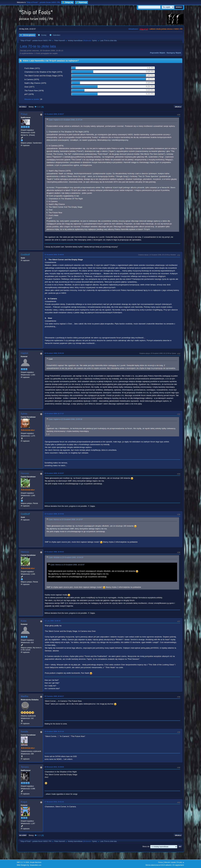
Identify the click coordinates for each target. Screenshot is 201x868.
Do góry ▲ (181, 862)
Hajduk (24, 353)
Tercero (25, 767)
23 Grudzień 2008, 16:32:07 (54, 473)
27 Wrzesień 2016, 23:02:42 (54, 802)
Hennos (25, 473)
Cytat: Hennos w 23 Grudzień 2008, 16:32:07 (66, 520)
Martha (24, 696)
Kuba (24, 621)
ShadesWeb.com (36, 865)
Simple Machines (36, 862)
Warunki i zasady (170, 862)
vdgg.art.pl (144, 29)
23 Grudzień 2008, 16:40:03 (54, 552)
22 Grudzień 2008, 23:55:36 (54, 353)
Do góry (23, 835)
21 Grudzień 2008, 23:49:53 (54, 255)
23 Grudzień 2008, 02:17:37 (54, 414)
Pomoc (161, 862)
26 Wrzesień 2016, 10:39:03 (54, 767)
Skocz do (146, 847)
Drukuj (178, 107)
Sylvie (94, 41)
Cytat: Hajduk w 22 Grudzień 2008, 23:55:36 (65, 419)
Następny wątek (174, 53)
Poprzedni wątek (158, 53)
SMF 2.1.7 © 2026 (23, 862)
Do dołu (23, 107)
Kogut (24, 802)
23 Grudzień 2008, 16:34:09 (54, 514)
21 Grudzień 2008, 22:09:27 (54, 114)
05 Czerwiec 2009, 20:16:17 (54, 696)
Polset (24, 114)
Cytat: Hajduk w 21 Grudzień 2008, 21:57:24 (65, 120)
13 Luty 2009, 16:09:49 (52, 621)
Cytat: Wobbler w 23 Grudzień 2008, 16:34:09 (66, 557)
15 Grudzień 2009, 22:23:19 (54, 731)
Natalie (24, 732)
